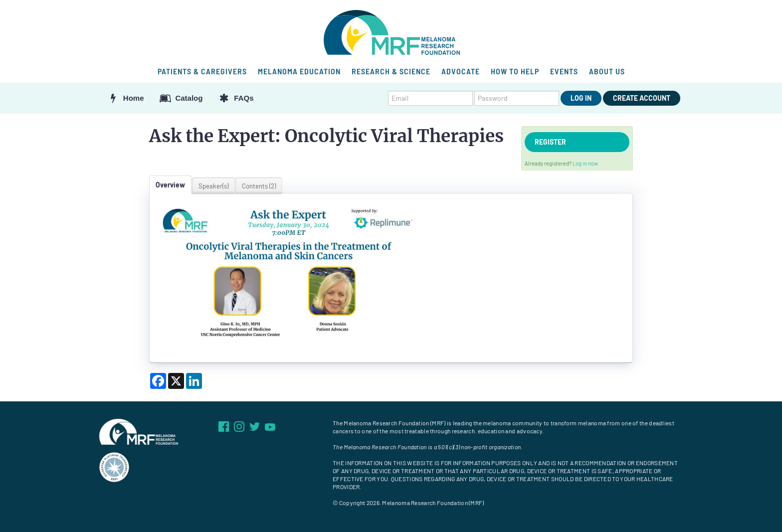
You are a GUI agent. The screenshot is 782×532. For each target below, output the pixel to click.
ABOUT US (607, 71)
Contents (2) (259, 186)
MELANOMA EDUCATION (299, 71)
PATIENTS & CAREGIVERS (202, 71)
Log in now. (586, 163)
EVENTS (564, 71)
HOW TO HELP (515, 71)
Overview (170, 185)
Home (125, 98)
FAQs (235, 98)
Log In (581, 98)
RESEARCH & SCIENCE (391, 71)
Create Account (642, 98)
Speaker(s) (213, 186)
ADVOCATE (461, 71)
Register (550, 142)
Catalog (181, 98)
